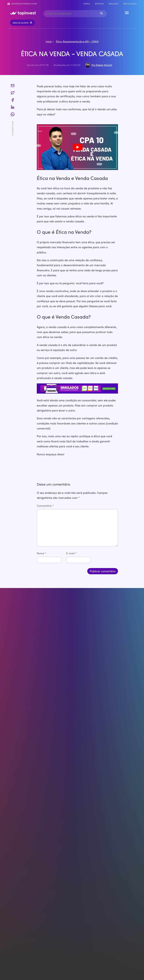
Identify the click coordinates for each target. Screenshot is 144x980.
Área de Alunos (22, 23)
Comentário (45, 506)
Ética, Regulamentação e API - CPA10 (77, 41)
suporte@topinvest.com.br (22, 4)
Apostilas (99, 4)
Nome (42, 553)
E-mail (71, 553)
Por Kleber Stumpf (102, 65)
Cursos (86, 4)
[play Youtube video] (77, 147)
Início (49, 41)
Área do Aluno (130, 4)
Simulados (113, 4)
